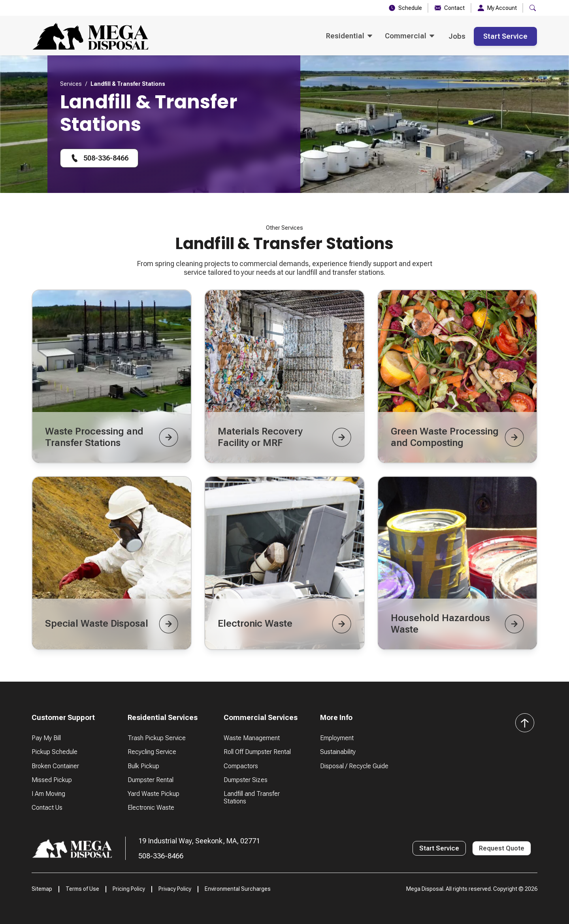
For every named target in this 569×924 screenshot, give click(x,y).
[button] (533, 8)
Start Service (505, 36)
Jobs (457, 36)
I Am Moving (48, 794)
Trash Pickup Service (157, 738)
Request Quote (502, 848)
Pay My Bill (46, 738)
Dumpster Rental (151, 780)
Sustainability (338, 752)
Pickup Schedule (55, 752)
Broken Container (55, 766)
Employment (337, 738)
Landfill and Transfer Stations (252, 797)
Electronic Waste (151, 808)
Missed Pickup (52, 780)
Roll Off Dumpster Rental (257, 752)
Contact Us (47, 808)
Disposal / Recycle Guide (354, 766)
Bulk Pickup (143, 766)
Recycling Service (152, 752)
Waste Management (252, 738)
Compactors (241, 766)
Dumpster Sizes (246, 780)
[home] (90, 36)
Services (71, 84)
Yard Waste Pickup (154, 794)
